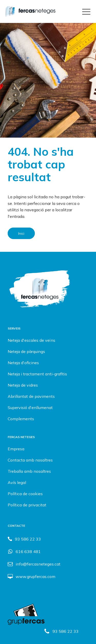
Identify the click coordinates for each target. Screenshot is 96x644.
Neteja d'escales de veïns (31, 340)
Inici (21, 233)
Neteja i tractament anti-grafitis (37, 374)
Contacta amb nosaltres (30, 460)
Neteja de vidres (23, 385)
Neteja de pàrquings (26, 351)
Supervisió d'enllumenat (30, 408)
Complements (21, 419)
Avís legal (17, 482)
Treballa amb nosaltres (29, 471)
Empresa (16, 449)
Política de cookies (25, 494)
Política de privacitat (27, 505)
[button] (61, 631)
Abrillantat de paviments (31, 396)
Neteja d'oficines (23, 363)
